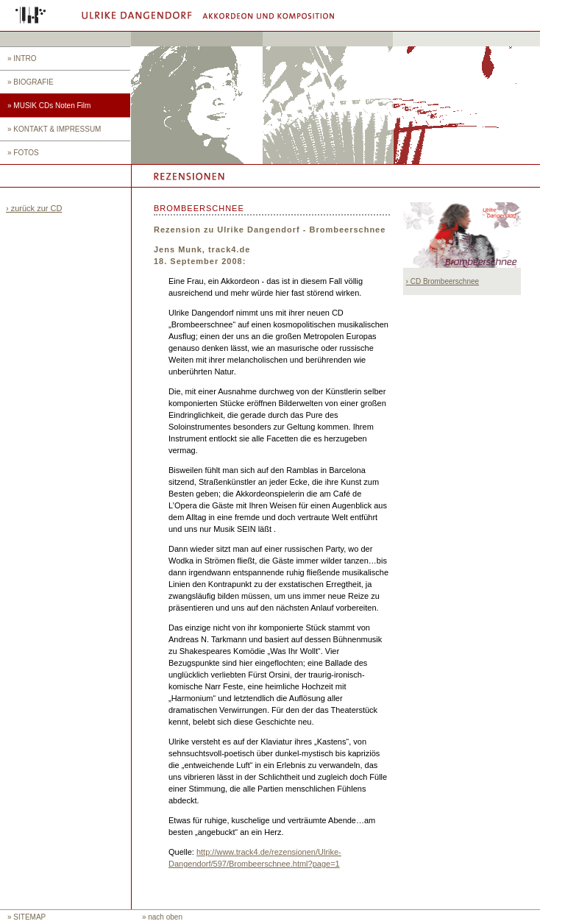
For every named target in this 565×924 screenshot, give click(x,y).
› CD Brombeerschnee (443, 281)
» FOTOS (23, 153)
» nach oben (162, 917)
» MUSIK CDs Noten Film (49, 106)
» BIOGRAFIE (31, 82)
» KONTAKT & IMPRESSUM (54, 129)
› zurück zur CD (34, 208)
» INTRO (22, 58)
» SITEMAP (26, 917)
